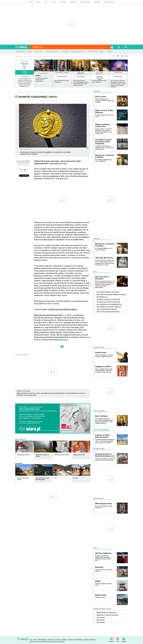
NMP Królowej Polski (62, 77)
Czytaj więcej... (43, 88)
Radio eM (73, 2)
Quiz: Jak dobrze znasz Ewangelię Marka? (109, 304)
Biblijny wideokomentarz (101, 430)
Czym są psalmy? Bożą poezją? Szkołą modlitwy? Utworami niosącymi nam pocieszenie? (104, 371)
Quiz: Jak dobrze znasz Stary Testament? (109, 307)
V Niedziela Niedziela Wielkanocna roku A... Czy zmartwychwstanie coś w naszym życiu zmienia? (105, 441)
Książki (98, 581)
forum (31, 2)
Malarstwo (99, 567)
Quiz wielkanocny (102, 297)
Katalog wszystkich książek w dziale (104, 584)
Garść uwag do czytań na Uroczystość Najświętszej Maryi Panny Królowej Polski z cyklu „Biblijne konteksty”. (104, 421)
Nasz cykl (118, 73)
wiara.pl (22, 47)
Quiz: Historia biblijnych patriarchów (108, 292)
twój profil (119, 47)
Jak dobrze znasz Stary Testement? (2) (108, 302)
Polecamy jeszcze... (99, 347)
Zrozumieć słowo (62, 73)
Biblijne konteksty (81, 73)
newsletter (111, 638)
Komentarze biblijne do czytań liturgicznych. (104, 507)
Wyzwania (97, 239)
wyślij (21, 170)
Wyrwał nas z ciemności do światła (100, 78)
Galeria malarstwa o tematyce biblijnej (104, 570)
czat (45, 2)
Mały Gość (97, 2)
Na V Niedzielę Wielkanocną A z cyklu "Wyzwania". (104, 160)
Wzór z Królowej (81, 77)
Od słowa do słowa (99, 449)
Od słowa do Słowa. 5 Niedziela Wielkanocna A (105, 455)
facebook (122, 56)
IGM (35, 640)
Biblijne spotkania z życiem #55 (26, 393)
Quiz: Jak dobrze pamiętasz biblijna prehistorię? (111, 295)
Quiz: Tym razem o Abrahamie (102, 278)
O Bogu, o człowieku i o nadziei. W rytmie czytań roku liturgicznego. (105, 459)
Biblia (38, 47)
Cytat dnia (25, 77)
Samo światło (101, 622)
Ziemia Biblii (19, 463)
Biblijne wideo (101, 595)
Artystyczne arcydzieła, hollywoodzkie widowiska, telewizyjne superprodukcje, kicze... (103, 558)
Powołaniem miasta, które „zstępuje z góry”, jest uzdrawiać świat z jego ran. (104, 148)
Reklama (64, 640)
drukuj (25, 170)
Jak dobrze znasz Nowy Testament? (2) (108, 299)
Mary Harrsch (24, 149)
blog (38, 2)
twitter (127, 56)
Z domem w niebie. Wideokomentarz (103, 436)
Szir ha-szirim (100, 97)
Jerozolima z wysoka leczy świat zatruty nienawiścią (103, 142)
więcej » (25, 88)
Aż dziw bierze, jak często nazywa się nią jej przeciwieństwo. (42, 80)
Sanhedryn (20, 395)
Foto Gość (58, 640)
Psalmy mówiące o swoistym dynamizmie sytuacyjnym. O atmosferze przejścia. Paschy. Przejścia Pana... (103, 131)
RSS (118, 638)
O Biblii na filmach (100, 598)
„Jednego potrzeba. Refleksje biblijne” (62, 309)
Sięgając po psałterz (103, 366)
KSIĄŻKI (26, 355)
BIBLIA (21, 355)
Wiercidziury (100, 620)
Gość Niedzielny (85, 2)
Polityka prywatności (90, 640)
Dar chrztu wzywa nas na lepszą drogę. (104, 116)
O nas (31, 640)
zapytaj (53, 2)
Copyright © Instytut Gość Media (38, 642)
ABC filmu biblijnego (103, 553)
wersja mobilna (109, 2)
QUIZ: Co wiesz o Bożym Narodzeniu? (108, 312)
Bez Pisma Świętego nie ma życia (75, 393)
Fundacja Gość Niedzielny (75, 640)
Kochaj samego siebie (30, 395)
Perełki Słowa (101, 353)
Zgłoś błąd (124, 638)
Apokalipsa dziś (118, 77)
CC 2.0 (31, 149)
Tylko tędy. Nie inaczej (104, 258)
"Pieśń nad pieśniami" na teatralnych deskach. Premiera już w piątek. (105, 101)
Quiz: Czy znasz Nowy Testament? (107, 309)
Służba (38, 76)
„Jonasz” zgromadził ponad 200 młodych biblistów (50, 393)
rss (118, 56)
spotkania (63, 2)
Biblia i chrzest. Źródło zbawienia (104, 111)
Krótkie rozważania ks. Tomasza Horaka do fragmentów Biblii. (104, 356)
